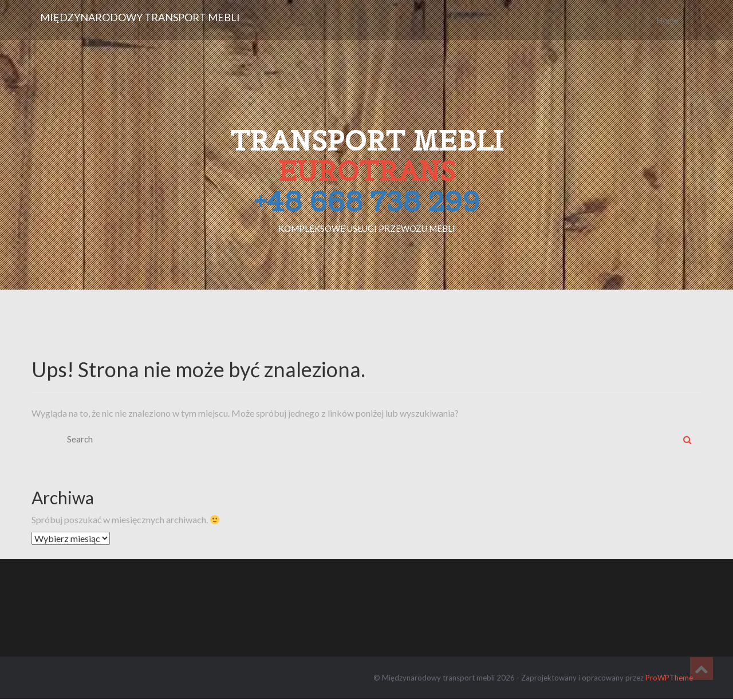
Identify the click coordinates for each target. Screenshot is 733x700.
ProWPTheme (669, 678)
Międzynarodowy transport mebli (140, 17)
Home (667, 20)
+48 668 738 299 (367, 201)
